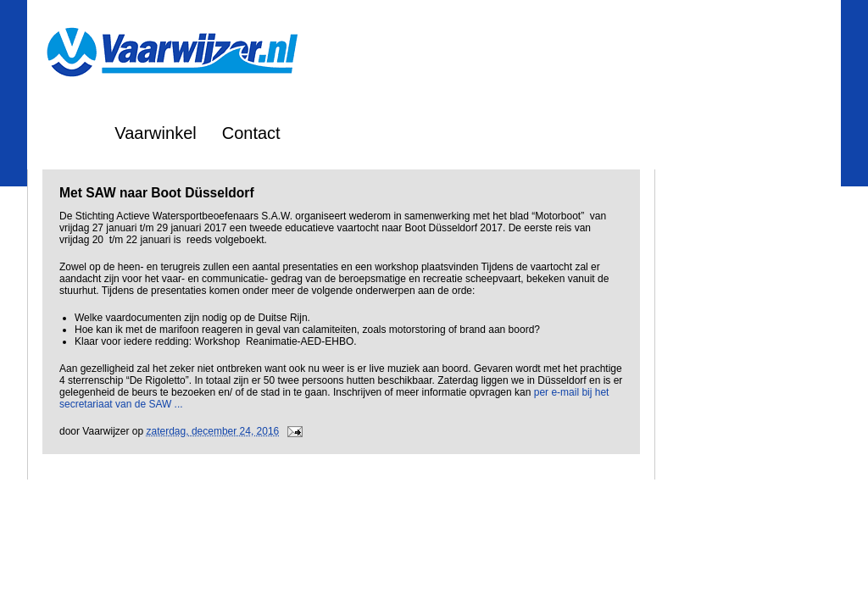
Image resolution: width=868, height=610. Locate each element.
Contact (251, 133)
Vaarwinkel (155, 133)
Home (67, 133)
